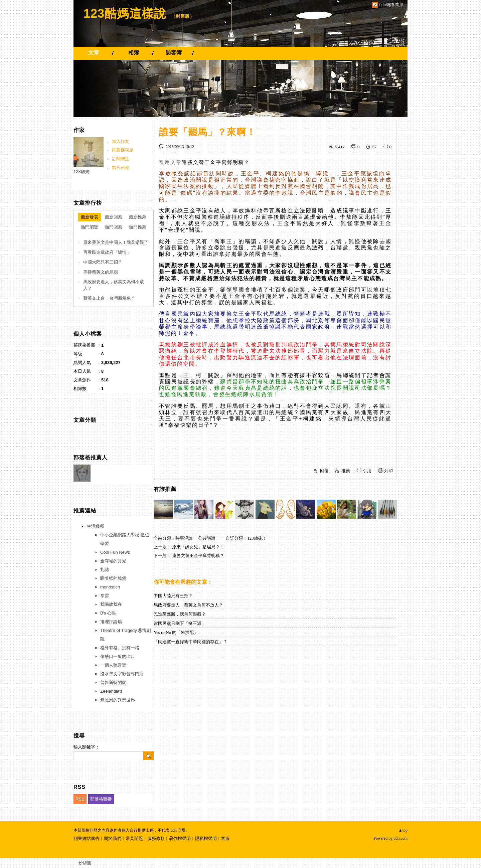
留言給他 (121, 167)
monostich (110, 587)
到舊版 (183, 16)
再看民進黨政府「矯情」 (107, 252)
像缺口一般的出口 (118, 656)
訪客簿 (174, 53)
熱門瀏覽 (90, 227)
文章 (94, 53)
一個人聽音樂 (113, 665)
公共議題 (207, 538)
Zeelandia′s (111, 691)
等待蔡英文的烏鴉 (101, 272)
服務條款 (156, 838)
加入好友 (121, 141)
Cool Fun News (115, 552)
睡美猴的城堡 (113, 578)
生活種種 (96, 526)
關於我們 (113, 838)
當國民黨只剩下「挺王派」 (180, 623)
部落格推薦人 (91, 457)
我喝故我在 (111, 604)
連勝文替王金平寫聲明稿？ (216, 162)
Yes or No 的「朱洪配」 (176, 632)
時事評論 (184, 538)
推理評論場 (111, 622)
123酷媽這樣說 (125, 14)
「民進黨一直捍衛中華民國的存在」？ (191, 642)
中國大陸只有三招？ (173, 596)
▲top (403, 830)
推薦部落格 (123, 150)
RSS (80, 799)
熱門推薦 (138, 227)
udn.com (400, 838)
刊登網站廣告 (87, 838)
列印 (388, 471)
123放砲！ (257, 538)
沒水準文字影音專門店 (122, 674)
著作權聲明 (180, 838)
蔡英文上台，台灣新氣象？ (109, 298)
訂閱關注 (121, 159)
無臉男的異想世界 (118, 700)
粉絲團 (85, 863)
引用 (367, 471)
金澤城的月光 (113, 561)
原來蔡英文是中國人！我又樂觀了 (116, 242)
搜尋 (148, 756)
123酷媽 (82, 171)
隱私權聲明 (206, 838)
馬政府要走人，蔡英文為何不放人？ (188, 605)
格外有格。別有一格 (120, 648)
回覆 (324, 471)
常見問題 (134, 838)
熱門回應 (114, 227)
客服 (225, 838)
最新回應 (114, 217)
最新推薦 (138, 217)
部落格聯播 (101, 799)
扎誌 (105, 570)
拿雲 (105, 596)
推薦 (346, 471)
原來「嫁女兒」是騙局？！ (198, 547)
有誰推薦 (165, 489)
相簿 (134, 53)
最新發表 (90, 217)
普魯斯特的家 (113, 682)
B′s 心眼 (108, 613)
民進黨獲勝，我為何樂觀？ (180, 614)
